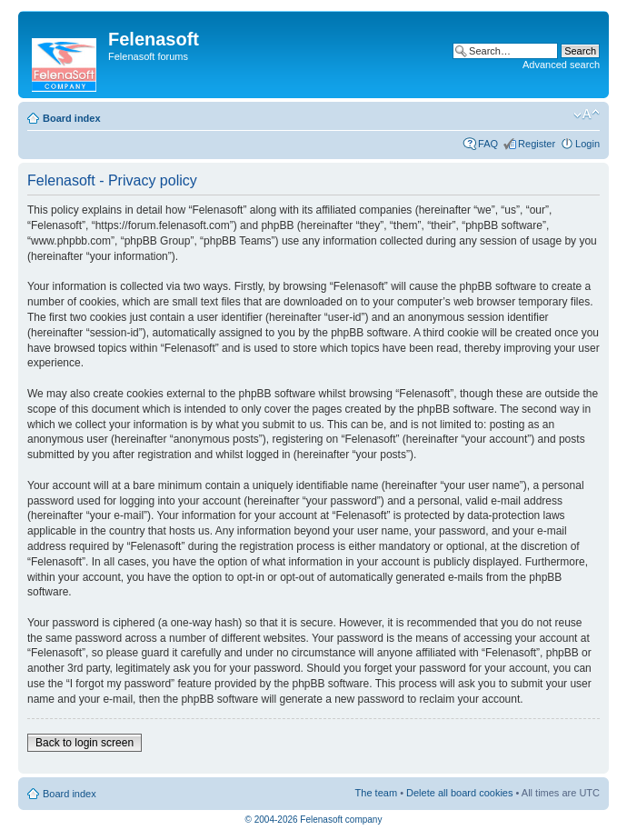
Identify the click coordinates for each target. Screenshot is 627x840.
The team (376, 793)
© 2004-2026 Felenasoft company (314, 820)
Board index (72, 118)
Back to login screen (85, 743)
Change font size (587, 115)
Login (587, 144)
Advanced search (561, 65)
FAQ (488, 144)
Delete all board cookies (459, 793)
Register (537, 144)
